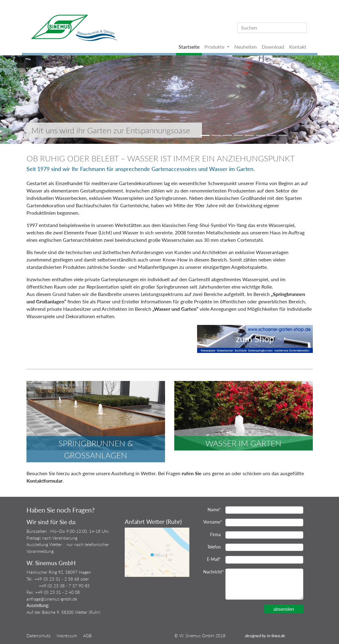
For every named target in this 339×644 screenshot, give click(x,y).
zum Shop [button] (255, 339)
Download (273, 47)
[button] (25, 100)
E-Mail (214, 559)
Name (214, 510)
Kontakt (298, 47)
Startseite (189, 47)
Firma (215, 535)
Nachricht (212, 572)
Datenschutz (38, 636)
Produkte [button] (215, 47)
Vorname (212, 522)
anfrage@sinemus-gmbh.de (52, 599)
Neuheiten (246, 47)
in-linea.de (276, 636)
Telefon (214, 547)
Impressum (67, 636)
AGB (87, 636)
